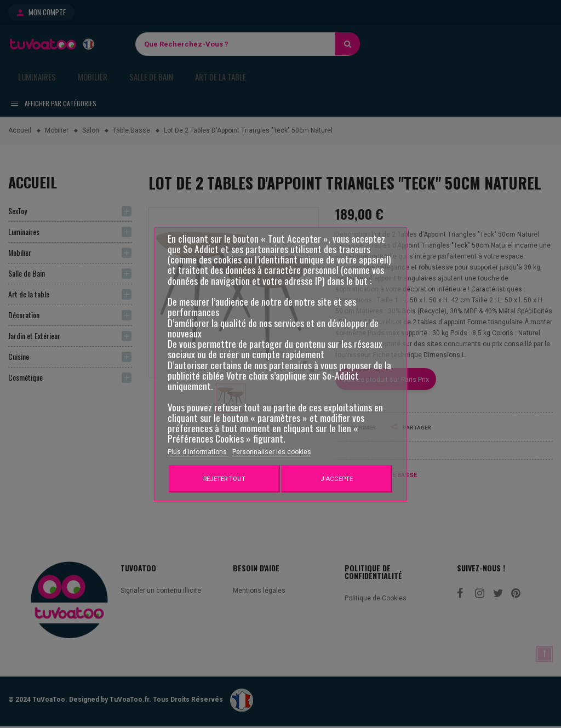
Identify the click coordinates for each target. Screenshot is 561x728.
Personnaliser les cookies (272, 452)
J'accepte (337, 479)
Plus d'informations (198, 452)
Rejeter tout (224, 479)
